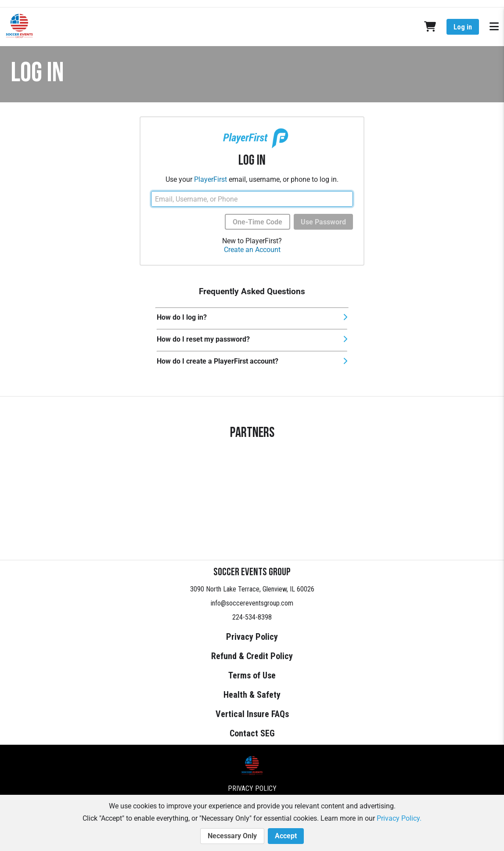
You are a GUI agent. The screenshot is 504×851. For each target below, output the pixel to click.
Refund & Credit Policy (252, 656)
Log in (463, 27)
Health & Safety (252, 695)
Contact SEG (252, 733)
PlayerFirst (211, 179)
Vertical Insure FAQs (252, 714)
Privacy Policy (252, 637)
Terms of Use (252, 675)
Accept (286, 836)
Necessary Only (232, 836)
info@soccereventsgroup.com (252, 603)
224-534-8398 (252, 617)
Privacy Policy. (399, 818)
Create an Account (252, 250)
